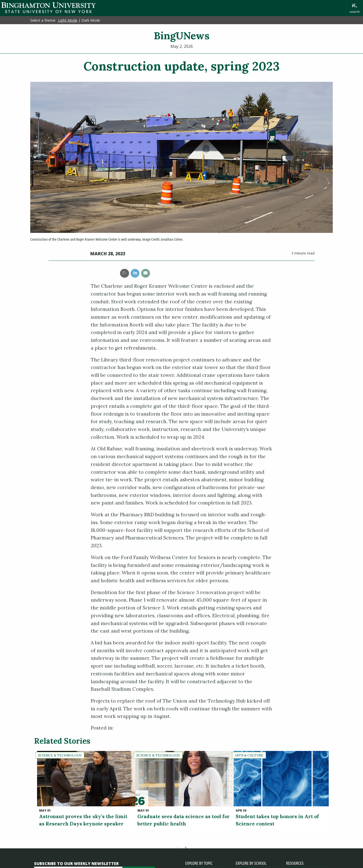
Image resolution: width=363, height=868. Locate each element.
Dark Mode (91, 20)
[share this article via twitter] (124, 273)
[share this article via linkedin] (135, 273)
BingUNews (182, 36)
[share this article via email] (146, 273)
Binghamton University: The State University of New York (48, 8)
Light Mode (68, 20)
